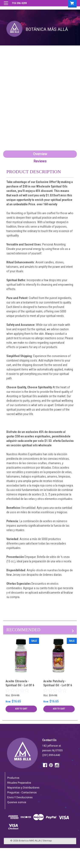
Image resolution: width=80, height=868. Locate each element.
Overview (40, 154)
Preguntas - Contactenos (22, 793)
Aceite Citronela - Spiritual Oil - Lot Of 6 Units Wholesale (20, 685)
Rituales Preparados (19, 783)
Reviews (40, 161)
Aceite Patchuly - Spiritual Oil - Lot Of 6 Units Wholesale (58, 685)
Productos (13, 778)
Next (73, 631)
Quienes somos (17, 802)
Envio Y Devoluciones (20, 797)
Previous (68, 631)
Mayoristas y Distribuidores (23, 788)
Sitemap (47, 841)
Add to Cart (21, 709)
